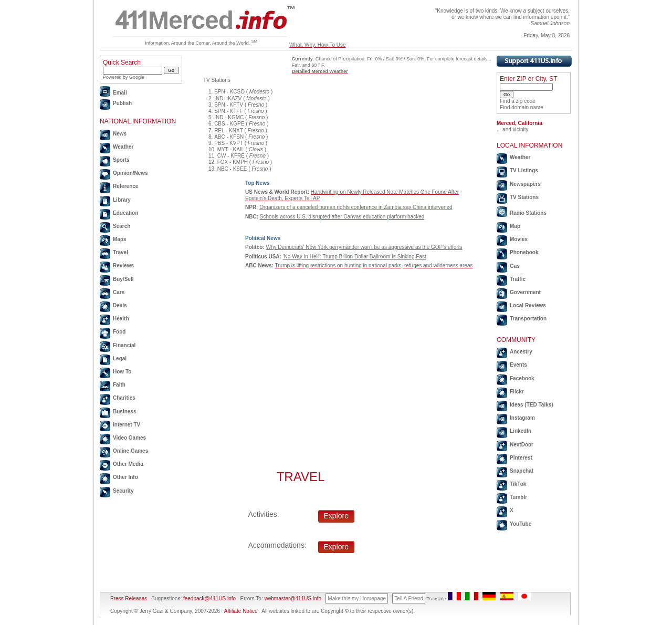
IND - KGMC (229, 117)
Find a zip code (518, 101)
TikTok (518, 484)
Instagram (522, 418)
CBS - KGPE (229, 124)
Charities (124, 398)
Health (121, 319)
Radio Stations (528, 213)
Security (123, 491)
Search (122, 226)
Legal (120, 358)
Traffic (518, 279)
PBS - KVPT (229, 143)
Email (120, 93)
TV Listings (524, 170)
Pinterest (521, 458)
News (120, 134)
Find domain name (522, 107)
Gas (515, 266)
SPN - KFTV (229, 105)
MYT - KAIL (231, 149)
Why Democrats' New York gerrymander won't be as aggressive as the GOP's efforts (364, 247)
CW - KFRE (231, 156)
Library (122, 200)
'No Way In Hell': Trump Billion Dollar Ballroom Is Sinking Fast (355, 257)
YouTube (521, 524)
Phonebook (524, 252)
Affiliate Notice (241, 611)
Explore (336, 516)
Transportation (528, 319)
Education (125, 213)
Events (518, 365)
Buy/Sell (123, 279)
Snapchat (522, 471)
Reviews (123, 265)
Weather (123, 147)
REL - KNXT (228, 131)
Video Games (129, 438)
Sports (121, 160)
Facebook (522, 378)
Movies (519, 239)
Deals (120, 305)
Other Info (125, 477)
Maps (120, 239)
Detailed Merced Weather (320, 71)
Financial (124, 345)
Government (525, 292)
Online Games (130, 451)
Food (119, 332)
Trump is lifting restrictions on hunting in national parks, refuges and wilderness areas (374, 265)
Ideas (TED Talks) (532, 405)
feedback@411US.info (209, 598)
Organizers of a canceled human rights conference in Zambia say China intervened (356, 207)
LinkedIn (521, 431)
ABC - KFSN (229, 137)
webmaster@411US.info (293, 598)
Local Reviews (528, 305)
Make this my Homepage (357, 598)
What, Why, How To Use (317, 45)
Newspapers (525, 184)
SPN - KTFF (228, 111)
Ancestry (521, 352)
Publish (122, 103)
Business (124, 412)
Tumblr (518, 497)
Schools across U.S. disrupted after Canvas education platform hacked (342, 217)
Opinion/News (130, 173)
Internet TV (127, 425)
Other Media (128, 464)
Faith (119, 385)
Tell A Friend (408, 598)
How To (122, 372)
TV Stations (524, 197)
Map (515, 226)
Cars (119, 292)
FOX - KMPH (233, 162)
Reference (125, 186)
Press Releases (129, 598)
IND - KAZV (228, 98)
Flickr (517, 392)
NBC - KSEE (232, 169)
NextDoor (522, 445)
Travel (120, 252)
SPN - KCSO (229, 92)
